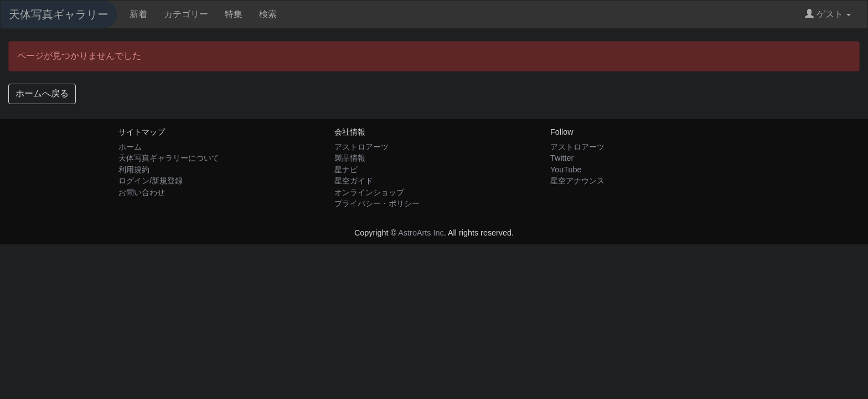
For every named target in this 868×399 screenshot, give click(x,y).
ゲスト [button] (828, 14)
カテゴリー (186, 14)
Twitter (562, 158)
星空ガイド (354, 181)
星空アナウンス (577, 181)
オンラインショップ (369, 192)
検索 (268, 14)
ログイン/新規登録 (151, 181)
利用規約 (134, 170)
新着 (138, 14)
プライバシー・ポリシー (377, 203)
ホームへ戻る (42, 93)
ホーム (130, 147)
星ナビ (346, 170)
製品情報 (350, 158)
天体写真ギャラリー (59, 14)
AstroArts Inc (421, 233)
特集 (234, 14)
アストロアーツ (361, 147)
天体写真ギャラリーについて (169, 158)
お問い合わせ (142, 192)
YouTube (566, 170)
